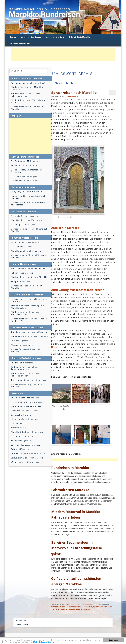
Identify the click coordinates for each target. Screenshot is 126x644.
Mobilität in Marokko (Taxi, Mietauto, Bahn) (29, 101)
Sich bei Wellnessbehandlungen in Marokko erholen (28, 307)
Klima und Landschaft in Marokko (27, 242)
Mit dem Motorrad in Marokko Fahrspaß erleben (76, 514)
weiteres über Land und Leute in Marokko (27, 287)
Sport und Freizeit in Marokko (26, 445)
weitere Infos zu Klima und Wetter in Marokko (29, 256)
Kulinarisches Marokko (20, 43)
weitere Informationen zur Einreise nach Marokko (28, 204)
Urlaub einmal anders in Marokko (80, 604)
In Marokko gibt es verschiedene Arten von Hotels (30, 300)
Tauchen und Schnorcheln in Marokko (29, 380)
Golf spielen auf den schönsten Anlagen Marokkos (76, 581)
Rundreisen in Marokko (70, 468)
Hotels (55, 347)
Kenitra (13, 37)
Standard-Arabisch (59, 609)
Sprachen (88, 607)
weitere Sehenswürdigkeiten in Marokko (26, 350)
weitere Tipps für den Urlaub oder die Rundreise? (29, 320)
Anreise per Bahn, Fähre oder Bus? (28, 83)
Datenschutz (22, 625)
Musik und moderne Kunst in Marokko (29, 277)
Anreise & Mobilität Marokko (25, 398)
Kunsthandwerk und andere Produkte (29, 269)
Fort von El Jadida (20, 341)
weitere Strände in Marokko (25, 180)
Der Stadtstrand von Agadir (24, 176)
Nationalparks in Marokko (24, 225)
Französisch (56, 607)
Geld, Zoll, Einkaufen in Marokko (27, 192)
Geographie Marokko (21, 415)
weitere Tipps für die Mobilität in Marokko (27, 108)
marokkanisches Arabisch (73, 607)
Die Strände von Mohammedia (26, 161)
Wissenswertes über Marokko (26, 462)
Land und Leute (18, 424)
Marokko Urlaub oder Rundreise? (27, 432)
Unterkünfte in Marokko (79, 37)
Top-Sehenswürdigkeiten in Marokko (29, 332)
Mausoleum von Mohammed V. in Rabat (30, 336)
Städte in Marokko (20, 449)
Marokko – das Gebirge (31, 37)
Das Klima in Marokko (22, 247)
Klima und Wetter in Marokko (25, 419)
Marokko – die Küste (55, 37)
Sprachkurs (98, 607)
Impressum (21, 620)
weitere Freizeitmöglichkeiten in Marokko (27, 386)
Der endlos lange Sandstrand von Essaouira (27, 171)
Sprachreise (109, 607)
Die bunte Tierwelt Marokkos (25, 216)
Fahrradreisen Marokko (70, 490)
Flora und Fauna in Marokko (25, 411)
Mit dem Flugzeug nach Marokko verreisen (27, 88)
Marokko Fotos (18, 428)
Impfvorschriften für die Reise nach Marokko (28, 197)
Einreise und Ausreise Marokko (26, 406)
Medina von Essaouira (22, 345)
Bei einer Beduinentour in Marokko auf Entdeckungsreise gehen (77, 548)
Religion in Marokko (21, 281)
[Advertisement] (63, 54)
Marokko (71, 130)
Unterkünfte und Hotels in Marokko (28, 453)
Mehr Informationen (44, 642)
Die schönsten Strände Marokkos (27, 402)
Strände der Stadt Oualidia (24, 165)
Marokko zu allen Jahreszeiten (26, 251)
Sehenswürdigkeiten (21, 441)
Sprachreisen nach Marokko (74, 93)
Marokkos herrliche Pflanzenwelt (27, 220)
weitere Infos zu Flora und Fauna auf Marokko (29, 230)
